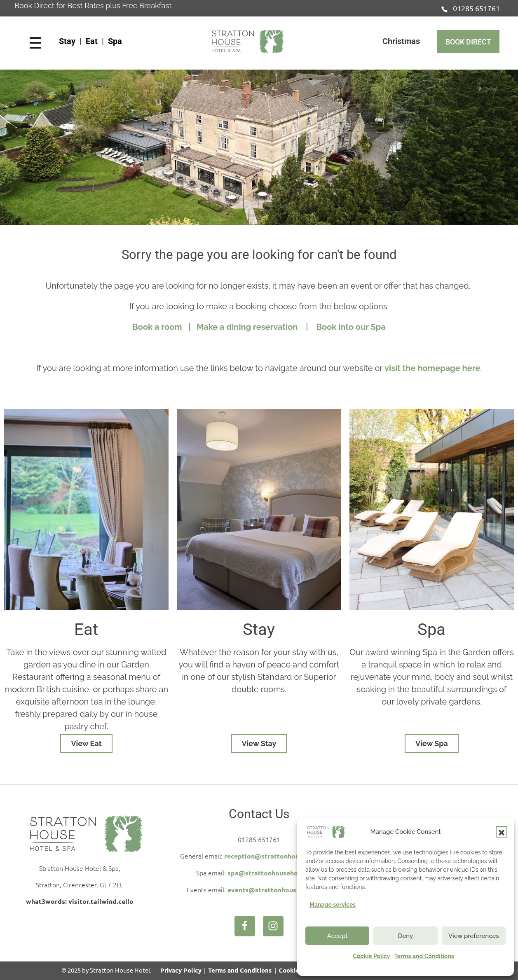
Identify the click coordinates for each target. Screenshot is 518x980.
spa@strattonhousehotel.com (274, 873)
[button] (502, 832)
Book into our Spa (351, 327)
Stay (67, 41)
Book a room (157, 327)
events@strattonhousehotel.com (279, 890)
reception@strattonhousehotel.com (281, 856)
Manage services (333, 905)
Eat (92, 41)
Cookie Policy (371, 956)
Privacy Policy (181, 970)
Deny (405, 936)
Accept (338, 936)
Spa (115, 41)
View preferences (474, 936)
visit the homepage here (432, 368)
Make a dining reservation (248, 327)
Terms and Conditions (424, 956)
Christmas (401, 41)
